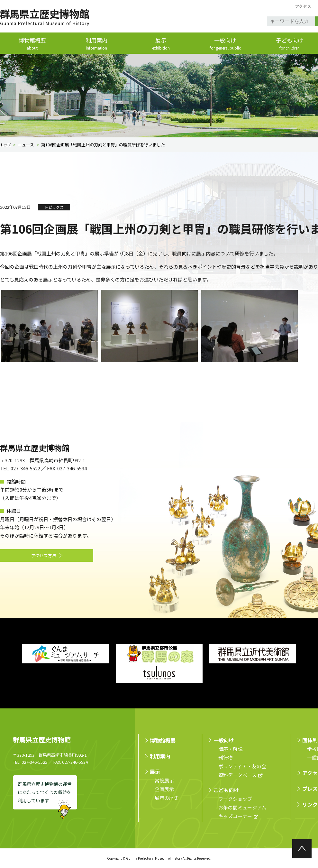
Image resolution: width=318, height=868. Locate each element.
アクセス (303, 6)
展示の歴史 (167, 798)
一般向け (225, 44)
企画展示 (164, 789)
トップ (6, 145)
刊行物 (226, 758)
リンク (310, 804)
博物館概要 (32, 44)
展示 (161, 44)
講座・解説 (230, 749)
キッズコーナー (235, 816)
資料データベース (237, 775)
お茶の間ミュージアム (242, 808)
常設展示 (164, 780)
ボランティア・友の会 (242, 766)
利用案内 (96, 44)
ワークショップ (235, 799)
